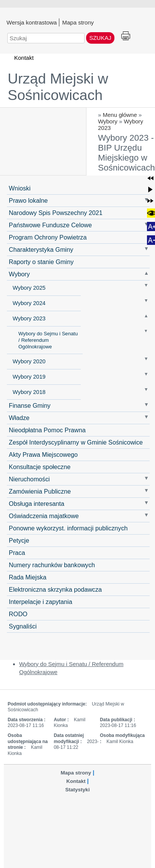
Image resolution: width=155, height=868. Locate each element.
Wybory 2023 (29, 318)
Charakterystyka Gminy (41, 249)
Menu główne (120, 115)
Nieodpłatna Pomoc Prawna (47, 430)
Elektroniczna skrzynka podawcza (55, 589)
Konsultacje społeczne (40, 467)
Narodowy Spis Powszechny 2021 (56, 213)
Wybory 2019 (29, 377)
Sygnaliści (23, 626)
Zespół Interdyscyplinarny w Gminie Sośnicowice (76, 442)
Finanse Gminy (30, 405)
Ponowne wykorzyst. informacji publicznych (68, 528)
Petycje (19, 540)
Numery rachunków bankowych (52, 565)
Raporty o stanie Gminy (41, 262)
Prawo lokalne (28, 200)
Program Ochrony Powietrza (48, 237)
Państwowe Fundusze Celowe (50, 225)
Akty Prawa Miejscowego (43, 455)
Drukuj (126, 36)
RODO (18, 614)
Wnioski (20, 188)
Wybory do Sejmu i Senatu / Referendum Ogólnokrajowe (48, 340)
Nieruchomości (29, 479)
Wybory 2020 (29, 361)
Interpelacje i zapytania (41, 602)
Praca (17, 553)
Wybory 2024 (29, 303)
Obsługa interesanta (37, 504)
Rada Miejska (28, 577)
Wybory (108, 121)
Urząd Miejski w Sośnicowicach (58, 87)
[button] (150, 178)
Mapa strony (78, 22)
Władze (19, 418)
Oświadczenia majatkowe (44, 516)
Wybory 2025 (29, 288)
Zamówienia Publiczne (40, 491)
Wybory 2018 (29, 392)
